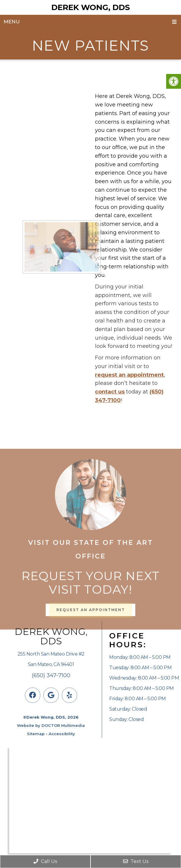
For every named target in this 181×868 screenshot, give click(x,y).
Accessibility (62, 734)
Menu (12, 22)
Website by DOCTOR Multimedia (51, 725)
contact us (110, 392)
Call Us (45, 861)
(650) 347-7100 (51, 675)
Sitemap (36, 734)
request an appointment (129, 375)
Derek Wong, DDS (91, 7)
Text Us (136, 861)
